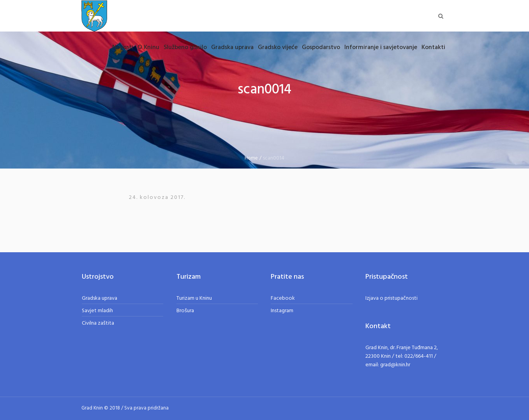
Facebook (283, 298)
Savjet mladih (97, 311)
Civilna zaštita (98, 323)
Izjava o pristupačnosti (391, 298)
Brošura (185, 311)
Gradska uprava (100, 298)
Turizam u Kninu (194, 298)
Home (251, 158)
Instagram (282, 311)
